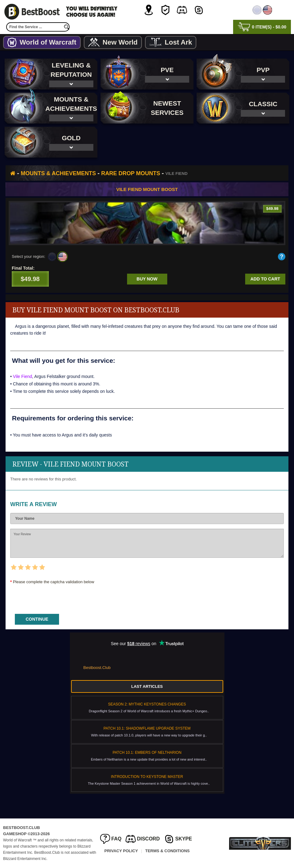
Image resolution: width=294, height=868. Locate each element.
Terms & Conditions (168, 851)
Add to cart (265, 279)
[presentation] (57, 597)
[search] (66, 27)
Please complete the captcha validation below (54, 582)
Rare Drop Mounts (131, 173)
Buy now (147, 279)
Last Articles (147, 686)
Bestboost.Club (97, 668)
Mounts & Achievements (58, 173)
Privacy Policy (121, 851)
